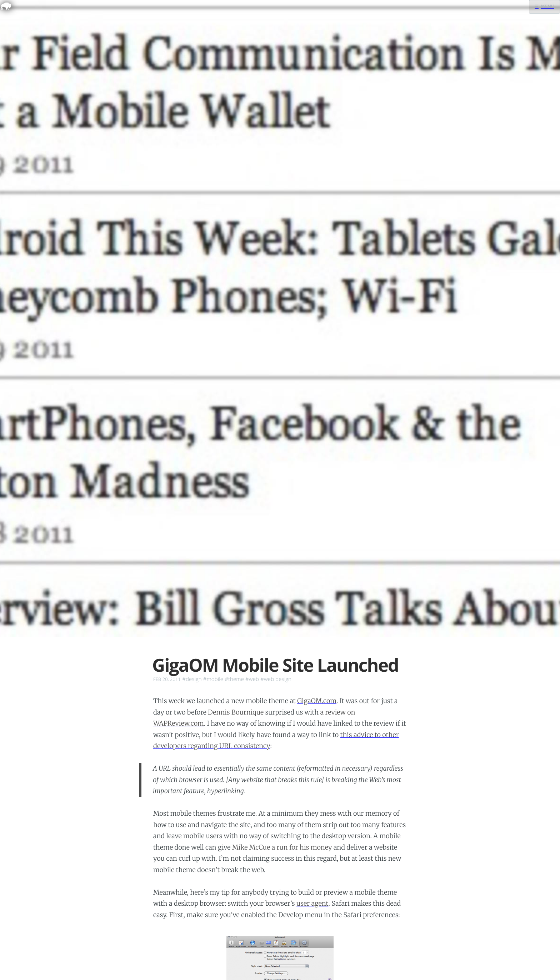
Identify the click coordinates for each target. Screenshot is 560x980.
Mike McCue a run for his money (282, 847)
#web (252, 679)
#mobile (213, 679)
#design (192, 679)
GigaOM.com (317, 701)
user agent (312, 903)
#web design (276, 679)
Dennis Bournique (236, 712)
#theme (234, 679)
